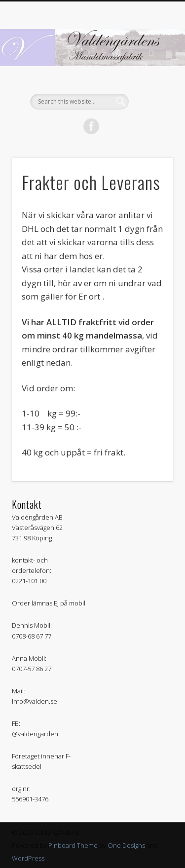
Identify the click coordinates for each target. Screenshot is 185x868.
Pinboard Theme (73, 845)
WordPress (28, 858)
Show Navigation (149, 88)
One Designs (126, 845)
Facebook (91, 126)
